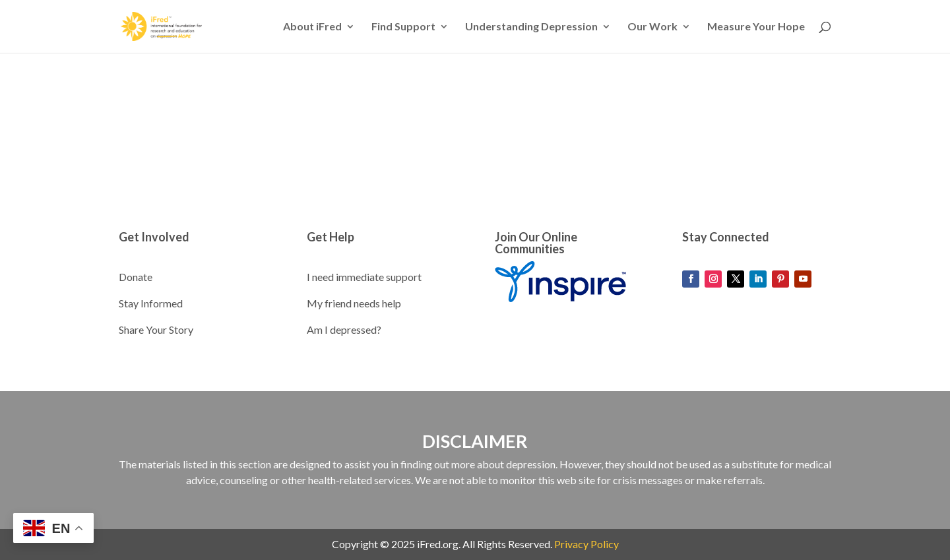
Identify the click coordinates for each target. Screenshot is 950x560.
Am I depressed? (344, 329)
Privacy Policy (586, 544)
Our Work (652, 27)
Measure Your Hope (756, 27)
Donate (136, 277)
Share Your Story (156, 329)
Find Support (403, 27)
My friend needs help (354, 303)
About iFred (312, 27)
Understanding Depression (531, 27)
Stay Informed (151, 303)
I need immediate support (364, 277)
